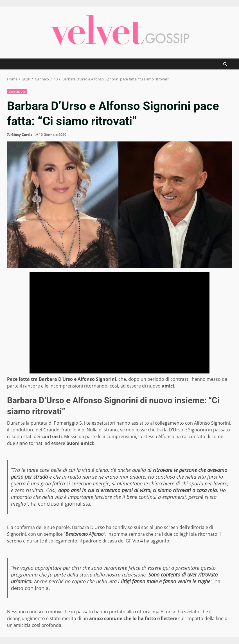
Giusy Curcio (22, 135)
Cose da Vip (17, 92)
